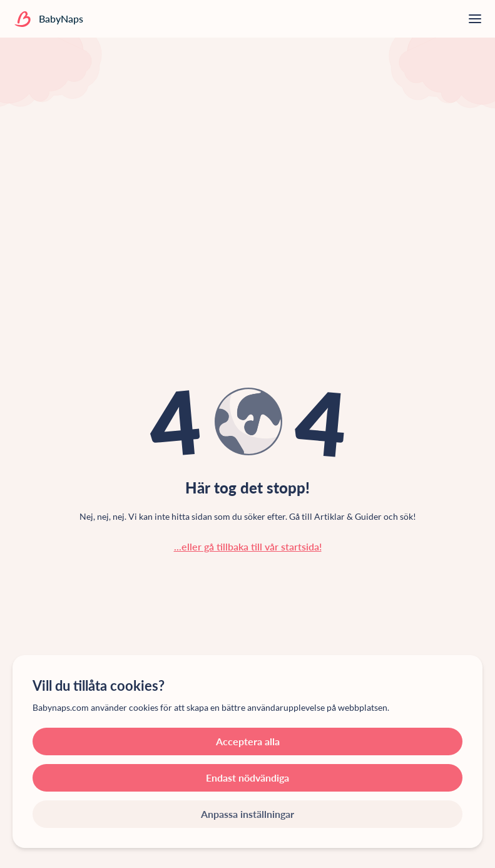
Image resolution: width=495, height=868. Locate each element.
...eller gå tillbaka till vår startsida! (248, 546)
